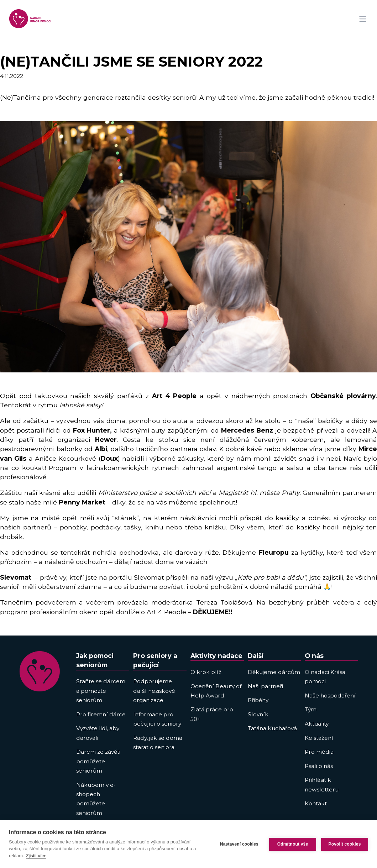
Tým (311, 709)
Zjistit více (36, 856)
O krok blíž (206, 672)
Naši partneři (265, 686)
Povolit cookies (344, 844)
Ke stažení (319, 738)
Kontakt (316, 803)
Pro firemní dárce (101, 714)
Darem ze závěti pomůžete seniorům (98, 761)
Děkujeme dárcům (274, 672)
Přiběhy (258, 700)
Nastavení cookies (239, 844)
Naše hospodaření (330, 696)
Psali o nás (319, 766)
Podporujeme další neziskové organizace (154, 691)
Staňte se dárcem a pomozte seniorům (101, 691)
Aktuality (317, 724)
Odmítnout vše (293, 844)
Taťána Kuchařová (272, 728)
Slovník (258, 714)
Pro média (319, 752)
